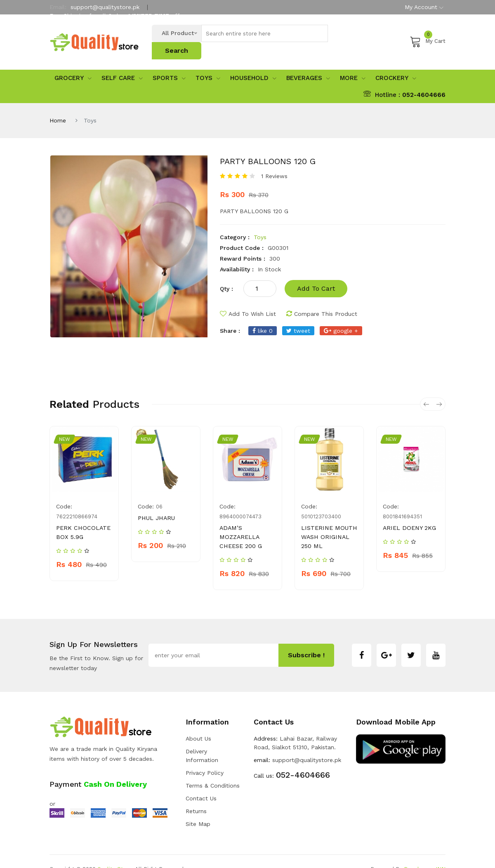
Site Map (198, 808)
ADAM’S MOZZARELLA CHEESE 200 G (240, 521)
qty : (226, 273)
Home (58, 105)
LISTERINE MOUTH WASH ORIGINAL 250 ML (328, 521)
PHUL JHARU (156, 502)
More (353, 62)
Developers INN (425, 853)
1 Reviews (274, 160)
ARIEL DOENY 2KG (408, 512)
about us (198, 723)
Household (253, 62)
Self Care (122, 62)
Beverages (308, 62)
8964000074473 (240, 501)
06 (159, 491)
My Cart (428, 33)
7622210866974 (77, 501)
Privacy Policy (205, 757)
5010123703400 (321, 501)
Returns (196, 795)
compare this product (322, 298)
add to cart (316, 273)
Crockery (396, 62)
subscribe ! (306, 639)
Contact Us (201, 783)
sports (169, 62)
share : (230, 315)
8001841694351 (402, 501)
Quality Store (115, 853)
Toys (208, 62)
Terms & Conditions (213, 770)
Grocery (73, 62)
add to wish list (248, 298)
